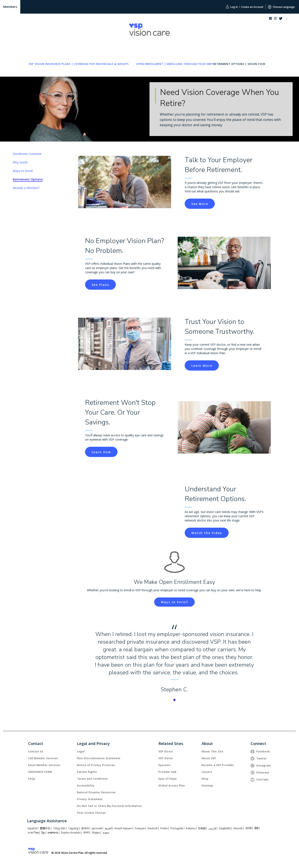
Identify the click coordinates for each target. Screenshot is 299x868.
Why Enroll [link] (20, 162)
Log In (232, 7)
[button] (291, 19)
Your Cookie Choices (91, 813)
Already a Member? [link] (26, 188)
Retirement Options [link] (28, 179)
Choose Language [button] (281, 7)
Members (10, 7)
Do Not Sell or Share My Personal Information (110, 806)
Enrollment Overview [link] (27, 154)
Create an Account (252, 7)
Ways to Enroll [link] (23, 171)
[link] (79, 64)
